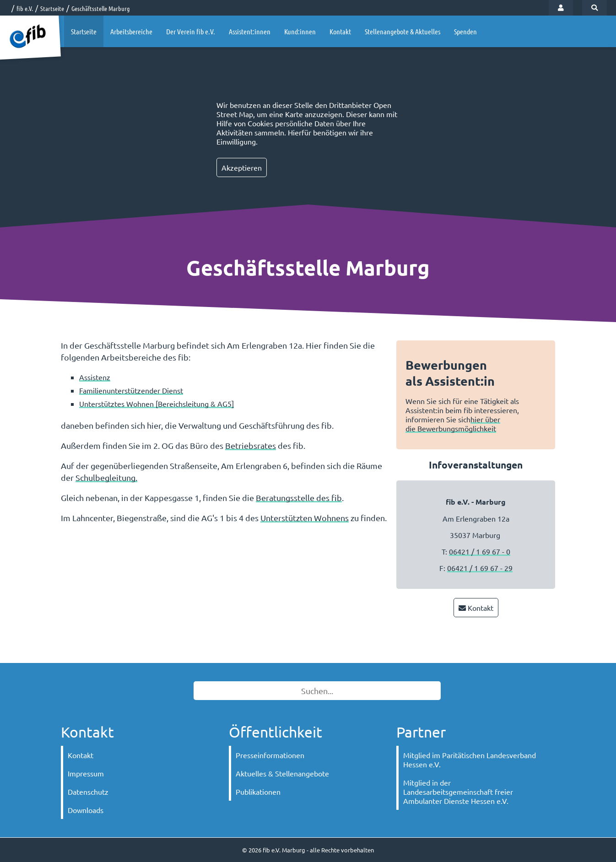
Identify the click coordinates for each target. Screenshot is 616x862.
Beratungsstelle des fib (299, 498)
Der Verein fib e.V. (191, 31)
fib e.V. (25, 8)
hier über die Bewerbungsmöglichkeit (453, 424)
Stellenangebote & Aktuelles (403, 31)
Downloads (86, 810)
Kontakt (340, 31)
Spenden (465, 31)
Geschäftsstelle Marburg (101, 8)
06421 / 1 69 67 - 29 (480, 568)
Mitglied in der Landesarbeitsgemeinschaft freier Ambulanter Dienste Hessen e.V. (458, 792)
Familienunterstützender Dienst (131, 390)
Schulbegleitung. (106, 477)
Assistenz (95, 377)
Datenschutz (88, 792)
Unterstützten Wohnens (305, 518)
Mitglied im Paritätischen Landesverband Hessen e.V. (470, 760)
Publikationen (258, 792)
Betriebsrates (251, 445)
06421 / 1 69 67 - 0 (480, 551)
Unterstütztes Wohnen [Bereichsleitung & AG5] (157, 404)
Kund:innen (300, 31)
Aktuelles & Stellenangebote (282, 773)
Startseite (52, 8)
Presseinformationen (270, 755)
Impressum (86, 773)
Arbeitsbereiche (131, 31)
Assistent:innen (250, 31)
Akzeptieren (242, 167)
